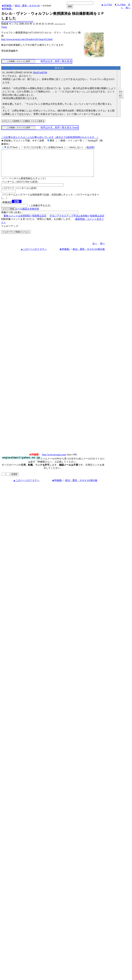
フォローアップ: (10, 231)
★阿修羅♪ (7, 6)
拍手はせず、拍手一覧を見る (56, 61)
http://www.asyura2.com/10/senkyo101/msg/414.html (17, 22)
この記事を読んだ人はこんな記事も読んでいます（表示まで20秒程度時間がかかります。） (50, 137)
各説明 (90, 147)
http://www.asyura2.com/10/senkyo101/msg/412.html (27, 39)
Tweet (4, 27)
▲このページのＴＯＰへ (34, 254)
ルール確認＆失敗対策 (27, 214)
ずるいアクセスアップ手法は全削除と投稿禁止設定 (77, 221)
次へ (95, 249)
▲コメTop (107, 5)
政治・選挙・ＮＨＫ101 (27, 6)
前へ (128, 8)
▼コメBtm (120, 5)
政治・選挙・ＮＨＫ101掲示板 (89, 254)
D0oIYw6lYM (40, 72)
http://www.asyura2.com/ (54, 460)
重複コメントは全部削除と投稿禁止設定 (25, 221)
